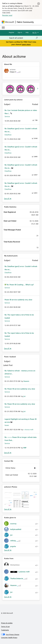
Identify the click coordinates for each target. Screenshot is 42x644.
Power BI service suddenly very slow (18, 300)
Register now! (7, 15)
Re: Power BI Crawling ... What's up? (20, 285)
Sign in (20, 32)
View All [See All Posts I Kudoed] (8, 453)
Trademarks (5, 630)
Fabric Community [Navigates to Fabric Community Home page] (25, 22)
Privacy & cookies (7, 623)
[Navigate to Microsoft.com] (8, 22)
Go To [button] (34, 32)
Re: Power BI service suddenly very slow (20, 389)
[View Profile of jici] (24, 396)
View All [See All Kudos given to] (8, 550)
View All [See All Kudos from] (8, 597)
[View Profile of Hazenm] (26, 381)
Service (7, 116)
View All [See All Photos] (8, 509)
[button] (8, 495)
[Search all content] (24, 38)
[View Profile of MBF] (25, 448)
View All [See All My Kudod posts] (8, 348)
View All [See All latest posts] (8, 199)
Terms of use (5, 626)
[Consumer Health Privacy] (21, 638)
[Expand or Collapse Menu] (3, 28)
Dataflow (8, 135)
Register (12, 32)
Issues (7, 425)
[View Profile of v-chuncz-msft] (28, 430)
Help (27, 32)
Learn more (26, 44)
